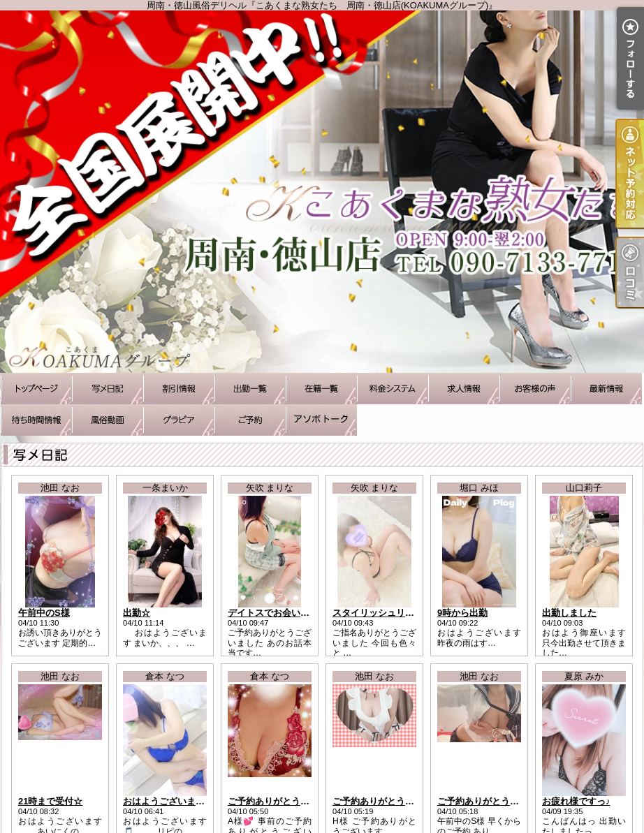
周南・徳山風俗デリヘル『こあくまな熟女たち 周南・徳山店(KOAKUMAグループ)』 (322, 192)
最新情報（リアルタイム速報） (606, 389)
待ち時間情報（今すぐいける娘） (36, 420)
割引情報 (179, 389)
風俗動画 (108, 420)
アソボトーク (321, 420)
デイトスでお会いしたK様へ (285, 613)
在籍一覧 (321, 389)
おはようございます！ (168, 801)
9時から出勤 (462, 613)
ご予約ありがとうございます (287, 801)
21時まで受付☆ (50, 801)
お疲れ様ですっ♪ (576, 801)
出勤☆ (137, 613)
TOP (36, 389)
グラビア (179, 420)
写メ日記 (108, 389)
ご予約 (250, 420)
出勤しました (569, 613)
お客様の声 (535, 389)
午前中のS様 (44, 613)
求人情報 (464, 389)
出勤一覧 (250, 389)
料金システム (393, 389)
